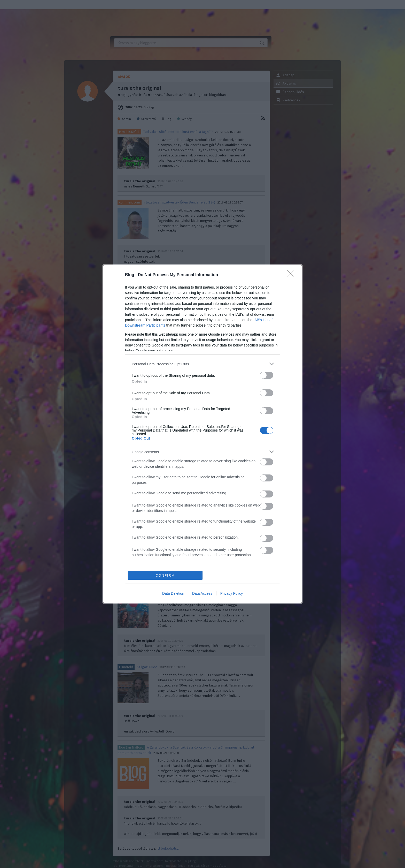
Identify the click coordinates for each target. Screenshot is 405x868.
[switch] (267, 375)
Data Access (202, 593)
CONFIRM (165, 575)
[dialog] (202, 434)
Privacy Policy (232, 593)
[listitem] (202, 364)
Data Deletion (173, 593)
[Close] (292, 275)
